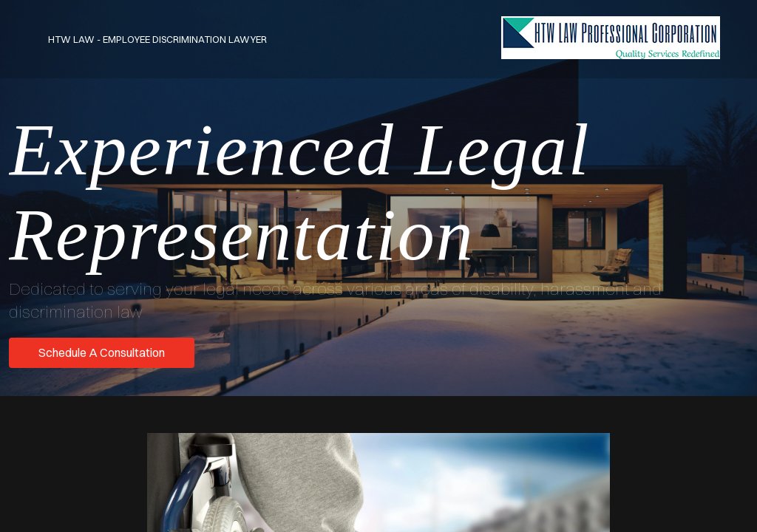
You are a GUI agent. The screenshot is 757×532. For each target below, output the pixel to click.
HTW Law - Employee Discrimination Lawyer (157, 39)
